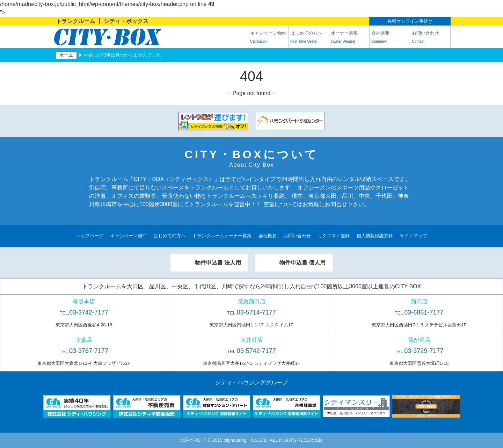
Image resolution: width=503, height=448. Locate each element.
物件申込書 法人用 (218, 263)
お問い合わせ (430, 38)
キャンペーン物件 (268, 38)
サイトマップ (414, 236)
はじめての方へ (309, 38)
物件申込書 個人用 (302, 263)
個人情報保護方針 (375, 236)
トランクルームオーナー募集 (222, 236)
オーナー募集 (349, 38)
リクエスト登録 (334, 236)
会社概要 (390, 38)
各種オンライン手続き (410, 21)
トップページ (90, 236)
